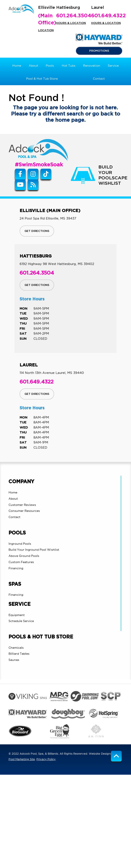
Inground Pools (20, 544)
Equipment (17, 615)
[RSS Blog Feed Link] (33, 185)
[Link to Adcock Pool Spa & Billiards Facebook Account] (20, 174)
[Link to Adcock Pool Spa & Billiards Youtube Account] (20, 185)
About (13, 499)
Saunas (14, 660)
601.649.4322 (109, 16)
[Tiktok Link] (46, 174)
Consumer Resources (24, 511)
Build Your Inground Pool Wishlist (34, 550)
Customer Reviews (22, 505)
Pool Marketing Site (22, 759)
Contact (14, 517)
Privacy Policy (46, 759)
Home (13, 492)
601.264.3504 (74, 16)
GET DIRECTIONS (37, 231)
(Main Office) (47, 19)
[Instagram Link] (33, 174)
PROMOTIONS (99, 51)
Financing (16, 568)
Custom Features (21, 562)
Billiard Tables (19, 654)
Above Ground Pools (24, 556)
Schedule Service (21, 621)
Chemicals (16, 648)
